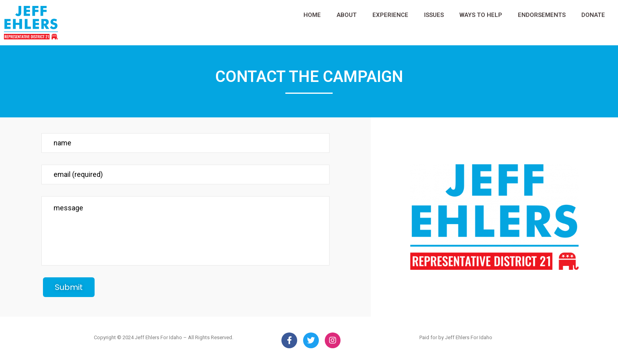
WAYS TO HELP (481, 15)
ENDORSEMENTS (542, 15)
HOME (312, 15)
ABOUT (347, 15)
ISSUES (434, 15)
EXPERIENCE (390, 15)
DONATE (593, 15)
